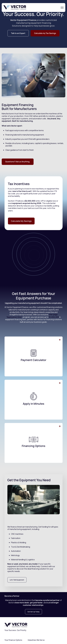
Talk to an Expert (18, 33)
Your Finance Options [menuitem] (13, 640)
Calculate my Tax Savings (45, 33)
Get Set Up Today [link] (33, 612)
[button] (34, 356)
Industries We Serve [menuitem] (36, 640)
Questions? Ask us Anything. (18, 162)
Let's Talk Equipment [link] (17, 580)
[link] (15, 7)
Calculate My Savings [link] (21, 221)
